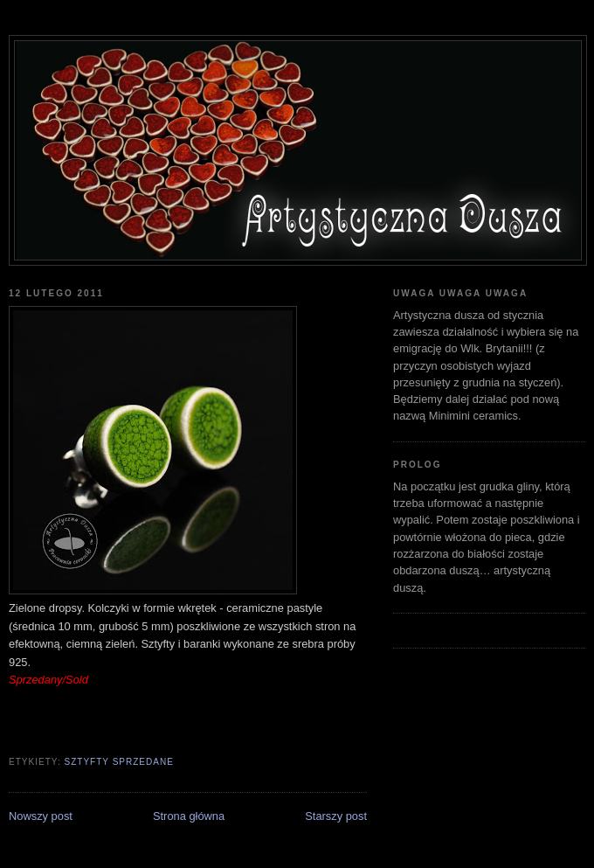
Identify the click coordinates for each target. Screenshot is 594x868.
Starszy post (336, 816)
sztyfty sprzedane (118, 762)
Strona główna (189, 816)
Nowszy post (41, 816)
